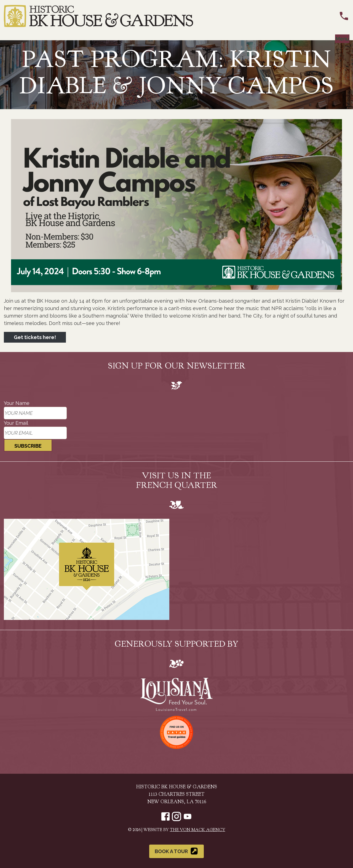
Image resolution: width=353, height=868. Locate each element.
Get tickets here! (35, 337)
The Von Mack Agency (198, 830)
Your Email (16, 423)
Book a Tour (177, 851)
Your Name (17, 403)
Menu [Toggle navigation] (342, 39)
